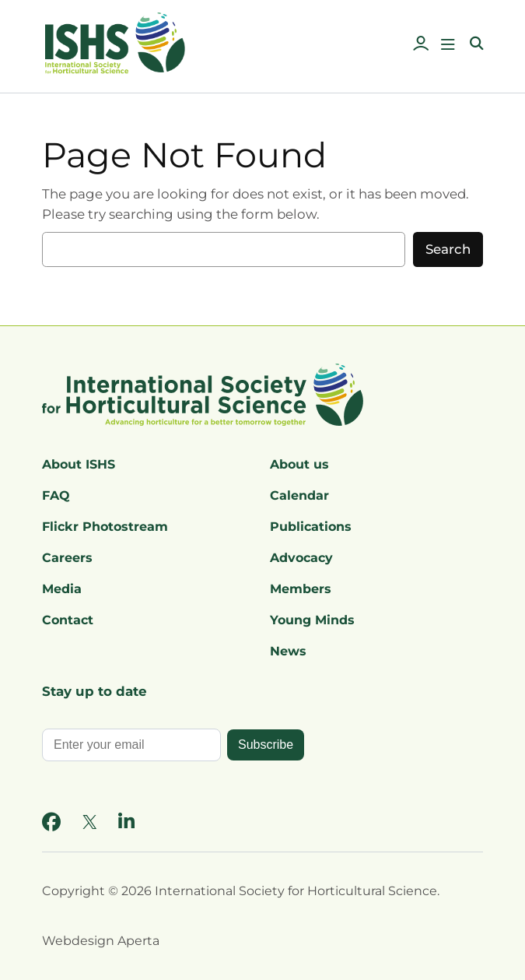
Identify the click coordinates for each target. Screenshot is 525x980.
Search (448, 249)
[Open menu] (448, 44)
